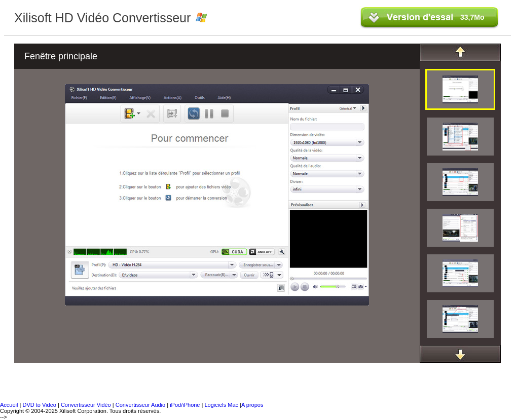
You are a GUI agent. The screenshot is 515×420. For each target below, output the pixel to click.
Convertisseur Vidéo (86, 405)
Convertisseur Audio (141, 405)
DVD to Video (39, 405)
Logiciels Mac (222, 405)
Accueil (9, 405)
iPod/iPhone (186, 405)
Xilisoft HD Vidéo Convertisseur (102, 18)
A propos (252, 405)
